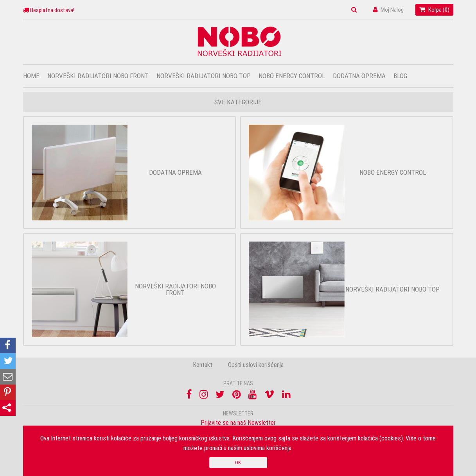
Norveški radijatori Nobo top (204, 76)
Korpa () (434, 10)
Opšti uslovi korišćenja (256, 365)
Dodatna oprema (359, 76)
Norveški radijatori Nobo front (98, 76)
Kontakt (203, 365)
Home (31, 76)
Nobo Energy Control (292, 76)
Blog (400, 76)
